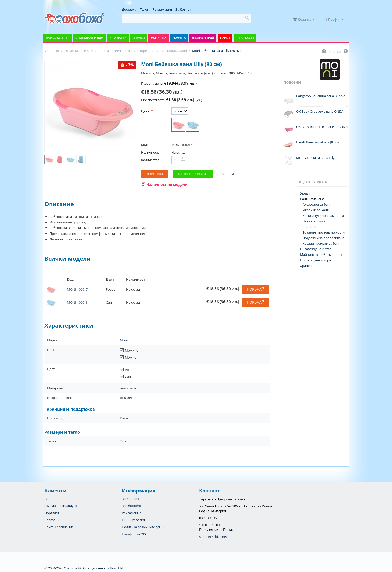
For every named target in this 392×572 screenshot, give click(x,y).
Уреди (305, 193)
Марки (225, 38)
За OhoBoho (131, 506)
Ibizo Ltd (117, 568)
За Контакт (184, 9)
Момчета (179, 38)
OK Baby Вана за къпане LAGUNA (322, 127)
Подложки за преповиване (324, 238)
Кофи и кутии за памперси (323, 216)
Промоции (246, 38)
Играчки (139, 38)
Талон (144, 9)
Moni (124, 340)
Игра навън (118, 38)
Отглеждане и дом (89, 38)
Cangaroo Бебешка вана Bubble (321, 96)
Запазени (52, 520)
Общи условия (133, 520)
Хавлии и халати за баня (321, 243)
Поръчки (52, 513)
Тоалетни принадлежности (324, 232)
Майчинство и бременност (321, 255)
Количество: (151, 160)
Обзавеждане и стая (316, 249)
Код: (144, 145)
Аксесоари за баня (317, 204)
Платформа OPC (134, 534)
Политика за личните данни (144, 527)
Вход (48, 499)
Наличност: (150, 152)
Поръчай (154, 174)
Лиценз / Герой (203, 38)
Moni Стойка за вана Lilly (315, 158)
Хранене (307, 266)
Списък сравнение (59, 527)
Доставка (129, 9)
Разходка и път (57, 38)
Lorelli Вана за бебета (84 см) (318, 142)
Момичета (158, 38)
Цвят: (146, 111)
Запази (228, 174)
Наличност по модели (167, 185)
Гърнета (309, 227)
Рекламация (162, 9)
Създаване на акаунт (61, 506)
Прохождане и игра (315, 260)
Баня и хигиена (312, 199)
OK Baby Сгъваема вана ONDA (320, 111)
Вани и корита (314, 221)
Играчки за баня (316, 210)
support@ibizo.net (213, 537)
